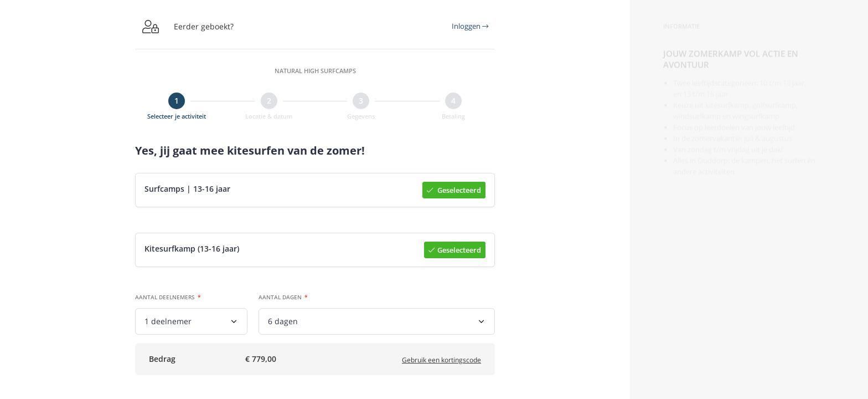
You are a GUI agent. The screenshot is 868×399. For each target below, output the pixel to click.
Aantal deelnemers (165, 299)
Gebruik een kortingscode (441, 364)
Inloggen (470, 26)
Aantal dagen (280, 299)
